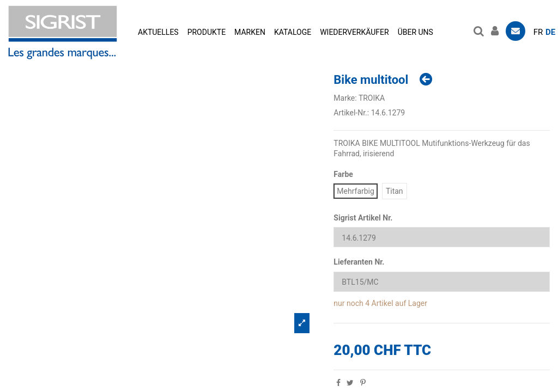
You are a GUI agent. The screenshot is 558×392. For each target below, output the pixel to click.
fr (538, 32)
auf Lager (411, 303)
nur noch (348, 303)
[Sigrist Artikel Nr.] (442, 237)
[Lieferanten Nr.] (442, 282)
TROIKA (372, 98)
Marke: (345, 98)
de (550, 32)
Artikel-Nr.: (351, 113)
